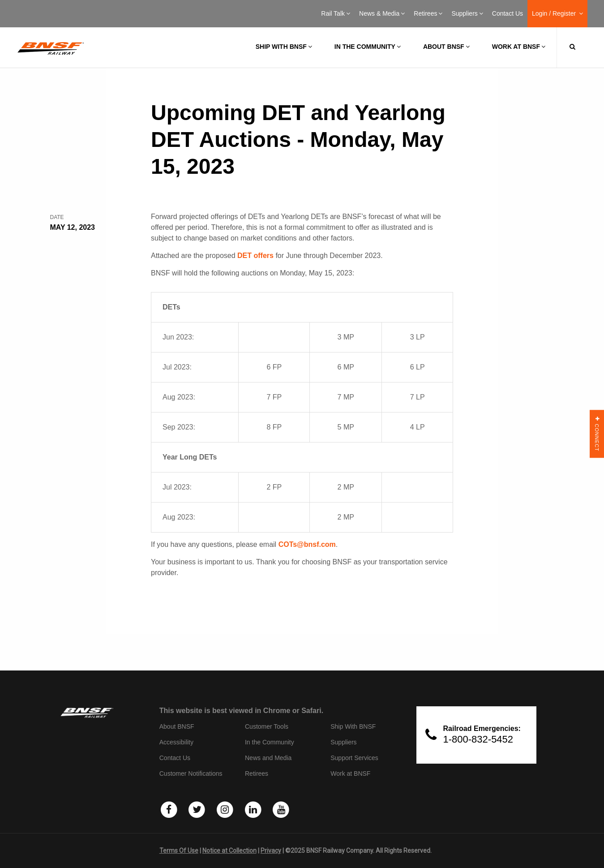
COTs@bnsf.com (307, 544)
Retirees (428, 13)
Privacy (271, 851)
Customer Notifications (191, 773)
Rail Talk (336, 13)
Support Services (354, 758)
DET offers (255, 256)
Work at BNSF (519, 47)
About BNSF (446, 47)
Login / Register (557, 13)
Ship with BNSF (284, 47)
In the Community (368, 47)
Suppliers (467, 13)
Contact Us (508, 13)
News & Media (382, 13)
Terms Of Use (179, 851)
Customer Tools (267, 726)
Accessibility (176, 742)
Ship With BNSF (353, 726)
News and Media (268, 758)
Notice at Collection (229, 851)
